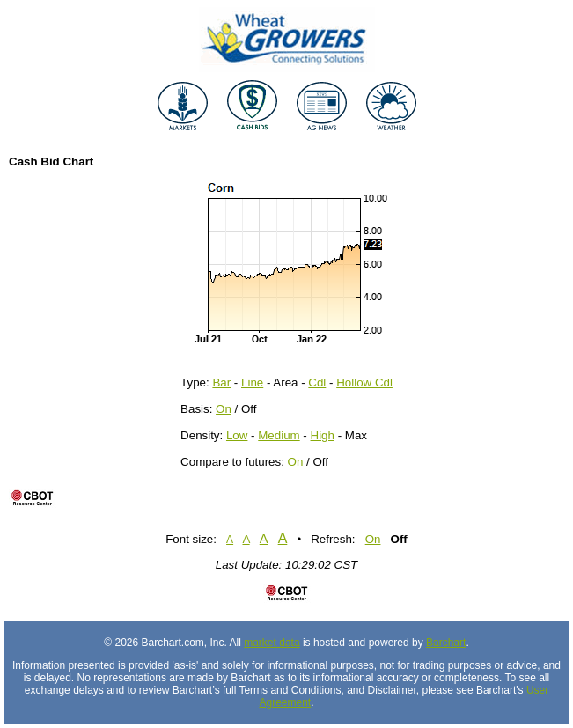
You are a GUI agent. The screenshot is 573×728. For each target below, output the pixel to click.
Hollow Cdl (364, 382)
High (323, 435)
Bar (221, 382)
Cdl (317, 382)
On (224, 409)
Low (237, 435)
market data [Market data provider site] (272, 643)
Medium (279, 435)
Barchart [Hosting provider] (446, 643)
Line (252, 382)
